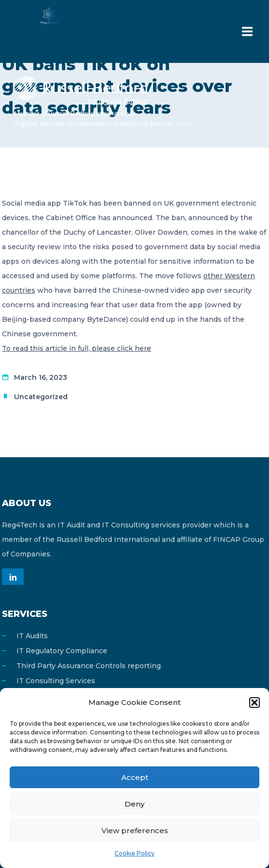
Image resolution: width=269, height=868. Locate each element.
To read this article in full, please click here (77, 348)
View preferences (135, 831)
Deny (134, 804)
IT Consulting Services (56, 681)
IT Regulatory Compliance (62, 651)
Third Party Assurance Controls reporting (89, 666)
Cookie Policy (134, 853)
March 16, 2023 (41, 377)
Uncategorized (41, 397)
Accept (135, 777)
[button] (255, 703)
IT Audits (32, 636)
